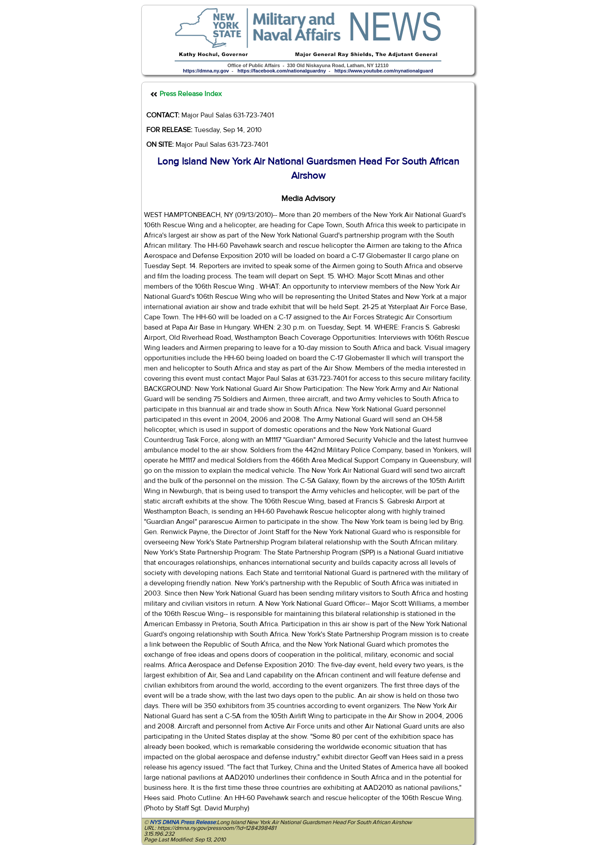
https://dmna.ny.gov (206, 71)
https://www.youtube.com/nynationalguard (384, 71)
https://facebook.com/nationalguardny (282, 71)
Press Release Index (191, 94)
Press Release (198, 822)
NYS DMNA (164, 822)
